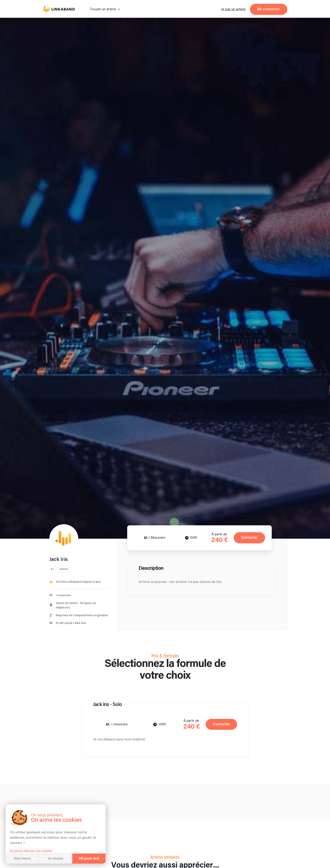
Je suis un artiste (233, 9)
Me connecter (269, 9)
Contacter (249, 538)
